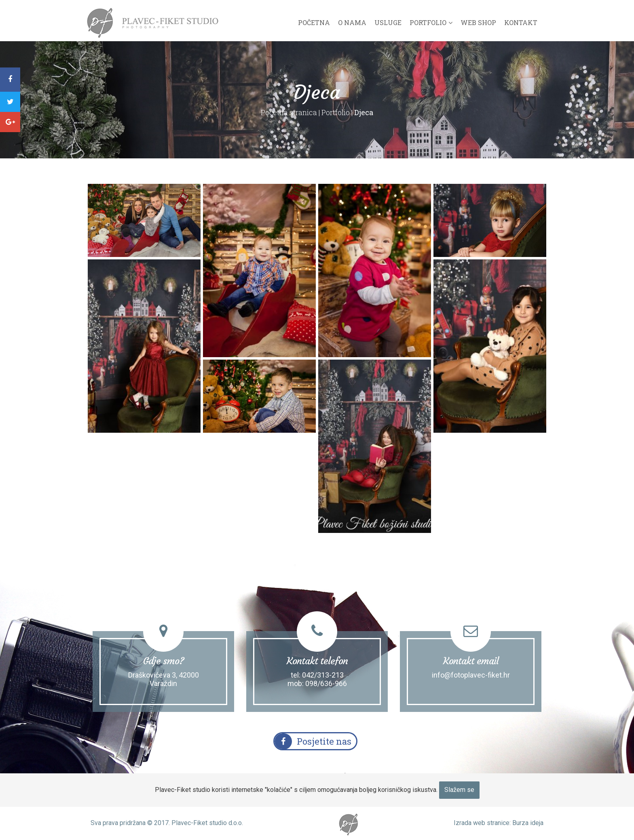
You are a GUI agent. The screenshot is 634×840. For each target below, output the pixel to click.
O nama (352, 22)
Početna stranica (289, 112)
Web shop (478, 22)
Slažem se (459, 790)
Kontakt (521, 22)
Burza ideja (528, 823)
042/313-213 (323, 675)
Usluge (388, 22)
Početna (314, 22)
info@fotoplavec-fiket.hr (471, 675)
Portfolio (428, 22)
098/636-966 (326, 683)
